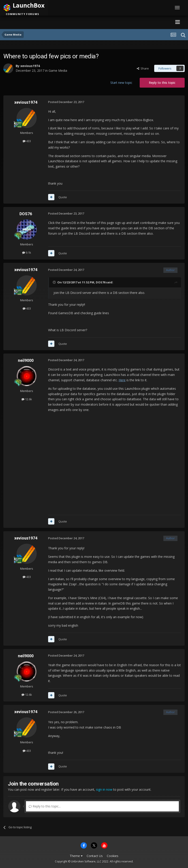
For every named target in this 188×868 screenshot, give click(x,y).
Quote (63, 197)
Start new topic (121, 83)
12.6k (27, 399)
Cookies (113, 856)
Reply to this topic (162, 83)
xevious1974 (30, 66)
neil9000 (26, 360)
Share (143, 68)
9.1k (27, 253)
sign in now (104, 789)
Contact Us (95, 856)
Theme (76, 856)
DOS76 (26, 214)
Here (122, 380)
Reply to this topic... (45, 806)
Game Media (58, 71)
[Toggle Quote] (55, 282)
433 (27, 141)
